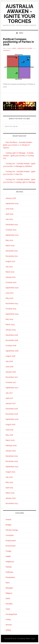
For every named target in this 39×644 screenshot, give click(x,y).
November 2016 (12, 414)
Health (8, 556)
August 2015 (10, 472)
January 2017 (11, 403)
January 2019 (11, 330)
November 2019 (12, 303)
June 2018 (9, 367)
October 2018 (11, 346)
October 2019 (11, 309)
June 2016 (9, 430)
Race (8, 583)
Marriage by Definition (24, 166)
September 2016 (12, 419)
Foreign (8, 551)
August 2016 (10, 425)
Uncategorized (11, 614)
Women (9, 625)
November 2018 (12, 340)
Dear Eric (19, 174)
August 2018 (10, 356)
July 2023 (9, 219)
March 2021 (10, 272)
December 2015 (12, 456)
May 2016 (9, 435)
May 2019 (9, 319)
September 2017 (12, 388)
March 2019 (10, 325)
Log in (33, 639)
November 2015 (12, 461)
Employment (11, 541)
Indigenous (10, 562)
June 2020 (10, 293)
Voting (8, 619)
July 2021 (9, 267)
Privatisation (10, 577)
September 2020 (12, 288)
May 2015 (9, 482)
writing (8, 630)
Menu (21, 33)
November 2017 (12, 377)
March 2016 (10, 440)
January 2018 (11, 372)
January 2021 (11, 277)
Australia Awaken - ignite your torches (19, 14)
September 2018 (12, 351)
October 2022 (11, 230)
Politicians (9, 572)
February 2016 (11, 446)
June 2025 (10, 209)
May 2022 (9, 240)
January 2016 (11, 451)
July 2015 (9, 477)
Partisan (9, 567)
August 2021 (10, 261)
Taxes (8, 609)
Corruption (10, 535)
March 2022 (10, 246)
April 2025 (9, 214)
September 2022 (12, 235)
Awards (8, 520)
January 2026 (11, 198)
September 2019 (12, 314)
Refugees (9, 588)
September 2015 (12, 467)
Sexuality (9, 604)
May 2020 (9, 298)
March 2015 (10, 493)
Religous (9, 593)
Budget (8, 525)
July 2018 (9, 361)
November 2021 (12, 256)
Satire (8, 598)
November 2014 (12, 503)
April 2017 (9, 398)
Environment (11, 546)
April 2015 (9, 488)
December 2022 (12, 225)
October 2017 (11, 382)
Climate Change (12, 530)
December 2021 (12, 251)
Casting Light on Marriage (25, 182)
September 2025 (12, 204)
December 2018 (12, 335)
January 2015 (11, 498)
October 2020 (11, 282)
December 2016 (12, 409)
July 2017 (9, 393)
